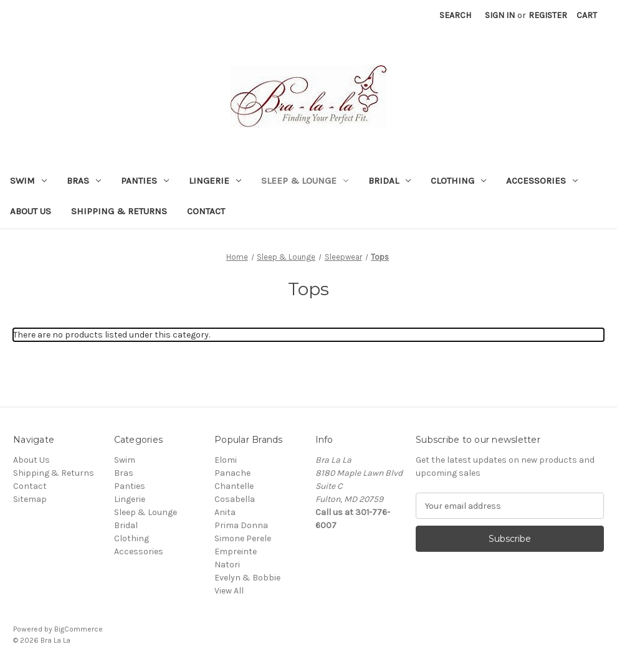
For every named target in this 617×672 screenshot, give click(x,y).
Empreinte (236, 551)
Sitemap (30, 499)
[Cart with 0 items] (587, 15)
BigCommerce (79, 629)
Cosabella (235, 499)
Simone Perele (243, 538)
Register (548, 15)
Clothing (458, 181)
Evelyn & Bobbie (247, 578)
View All (229, 591)
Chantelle (234, 486)
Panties (145, 181)
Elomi (226, 460)
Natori (227, 565)
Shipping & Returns (119, 211)
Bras (84, 181)
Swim (28, 181)
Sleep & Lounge (305, 181)
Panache (232, 473)
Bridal (390, 181)
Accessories (542, 181)
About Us (31, 211)
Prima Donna (241, 525)
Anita (225, 512)
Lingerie (215, 181)
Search (455, 15)
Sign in (500, 15)
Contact (206, 211)
